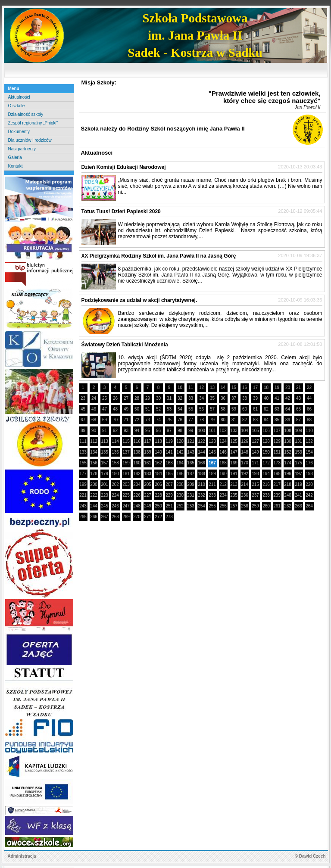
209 (191, 484)
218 (288, 484)
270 (137, 517)
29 (148, 398)
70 (115, 420)
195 (277, 474)
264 (309, 506)
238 (266, 495)
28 (137, 398)
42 (288, 398)
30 (158, 398)
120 (180, 441)
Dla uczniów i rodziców (30, 140)
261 (277, 506)
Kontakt (16, 166)
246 (115, 506)
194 (266, 474)
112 (94, 441)
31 (169, 398)
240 (288, 495)
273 (169, 517)
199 (83, 484)
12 (201, 387)
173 (277, 463)
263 (298, 506)
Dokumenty (19, 132)
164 (180, 463)
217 (277, 484)
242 (309, 495)
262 (288, 506)
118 (158, 441)
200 (94, 484)
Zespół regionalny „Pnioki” (33, 123)
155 (83, 463)
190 (223, 474)
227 (148, 495)
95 (148, 431)
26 (115, 398)
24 (94, 398)
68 (94, 420)
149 (255, 452)
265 (83, 517)
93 (126, 431)
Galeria (15, 157)
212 (223, 484)
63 (277, 409)
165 (191, 463)
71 (126, 420)
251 (169, 506)
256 (223, 506)
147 (234, 452)
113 (105, 441)
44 (309, 398)
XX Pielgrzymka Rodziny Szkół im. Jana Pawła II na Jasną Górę (159, 256)
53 (169, 409)
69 (105, 420)
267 (105, 517)
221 (83, 495)
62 (266, 409)
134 (94, 452)
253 (191, 506)
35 (212, 398)
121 (191, 441)
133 (83, 452)
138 (137, 452)
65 (298, 409)
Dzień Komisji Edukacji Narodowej (124, 167)
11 (191, 387)
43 (298, 398)
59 (234, 409)
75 (169, 420)
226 (137, 495)
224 (115, 495)
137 (126, 452)
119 (169, 441)
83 (255, 420)
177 (83, 474)
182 (137, 474)
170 (245, 463)
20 (288, 387)
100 (201, 431)
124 (223, 441)
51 (148, 409)
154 (309, 452)
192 (245, 474)
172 (266, 463)
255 (212, 506)
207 (169, 484)
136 (115, 452)
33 (191, 398)
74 (158, 420)
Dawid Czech (312, 856)
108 (288, 431)
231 (191, 495)
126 (245, 441)
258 (245, 506)
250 (158, 506)
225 (126, 495)
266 (94, 517)
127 (255, 441)
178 (94, 474)
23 (83, 398)
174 (288, 463)
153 (298, 452)
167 (212, 463)
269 (126, 517)
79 (212, 420)
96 (158, 431)
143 (191, 452)
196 (288, 474)
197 (298, 474)
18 (266, 387)
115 (126, 441)
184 (158, 474)
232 (201, 495)
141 (169, 452)
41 (277, 398)
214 (245, 484)
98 (180, 431)
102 (223, 431)
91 (105, 431)
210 (201, 484)
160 (137, 463)
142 (180, 452)
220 (309, 484)
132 (309, 441)
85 (277, 420)
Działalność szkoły (26, 114)
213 (234, 484)
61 (255, 409)
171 (255, 463)
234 (223, 495)
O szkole (17, 106)
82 (245, 420)
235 (234, 495)
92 (115, 431)
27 (126, 398)
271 (148, 517)
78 (201, 420)
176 (309, 463)
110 (309, 431)
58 (223, 409)
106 (266, 431)
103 (234, 431)
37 (234, 398)
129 (277, 441)
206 (158, 484)
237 (255, 495)
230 (180, 495)
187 (191, 474)
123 (212, 441)
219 (298, 484)
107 (277, 431)
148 (245, 452)
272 (158, 517)
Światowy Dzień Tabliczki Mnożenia (125, 345)
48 (115, 409)
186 (180, 474)
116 (137, 441)
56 (201, 409)
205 (148, 484)
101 (212, 431)
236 (245, 495)
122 (201, 441)
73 (148, 420)
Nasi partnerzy (22, 149)
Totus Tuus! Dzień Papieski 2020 (121, 212)
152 (288, 452)
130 (288, 441)
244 (94, 506)
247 (126, 506)
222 (94, 495)
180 (115, 474)
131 (298, 441)
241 (298, 495)
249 (148, 506)
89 (83, 431)
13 (212, 387)
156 (94, 463)
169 (234, 463)
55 (191, 409)
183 (148, 474)
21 (298, 387)
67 (83, 420)
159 (126, 463)
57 (212, 409)
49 (126, 409)
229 (169, 495)
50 (137, 409)
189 (212, 474)
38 (245, 398)
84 (266, 420)
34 (201, 398)
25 (105, 398)
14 (223, 387)
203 (126, 484)
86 (288, 420)
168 (223, 463)
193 (255, 474)
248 (137, 506)
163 (169, 463)
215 (255, 484)
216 (266, 484)
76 (180, 420)
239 (277, 495)
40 (266, 398)
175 (298, 463)
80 (223, 420)
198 (309, 474)
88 (309, 420)
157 (105, 463)
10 (180, 387)
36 (223, 398)
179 (105, 474)
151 (277, 452)
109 (298, 431)
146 (223, 452)
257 (234, 506)
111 (83, 441)
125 (234, 441)
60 (245, 409)
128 (266, 441)
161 (148, 463)
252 (180, 506)
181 (126, 474)
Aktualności (19, 97)
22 (309, 387)
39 (255, 398)
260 (266, 506)
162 (158, 463)
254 (201, 506)
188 (201, 474)
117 (148, 441)
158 (115, 463)
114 (115, 441)
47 (105, 409)
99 (191, 431)
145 (212, 452)
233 (212, 495)
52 (158, 409)
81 (234, 420)
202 (115, 484)
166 (201, 463)
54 (180, 409)
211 (212, 484)
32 (180, 398)
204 (137, 484)
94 (137, 431)
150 (266, 452)
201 (105, 484)
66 (309, 409)
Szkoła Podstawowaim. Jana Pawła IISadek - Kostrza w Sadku (195, 35)
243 (83, 506)
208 (180, 484)
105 (255, 431)
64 (288, 409)
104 (245, 431)
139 (148, 452)
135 (105, 452)
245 (105, 506)
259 (255, 506)
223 (105, 495)
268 (115, 517)
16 (245, 387)
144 (201, 452)
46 (94, 409)
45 (83, 409)
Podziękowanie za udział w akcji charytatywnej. (139, 300)
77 (191, 420)
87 (298, 420)
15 (234, 387)
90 (94, 431)
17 (255, 387)
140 (158, 452)
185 (169, 474)
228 (158, 495)
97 (169, 431)
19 (277, 387)
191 (234, 474)
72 (137, 420)
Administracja (22, 856)
